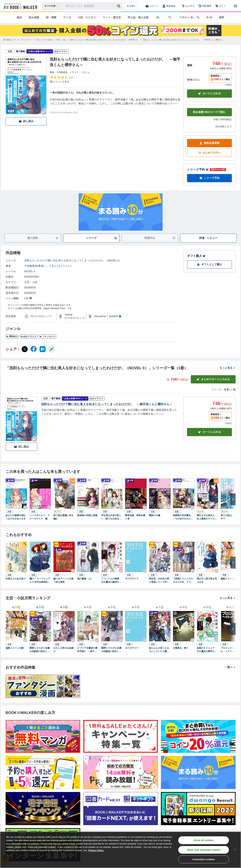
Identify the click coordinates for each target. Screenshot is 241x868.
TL (170, 17)
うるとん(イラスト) (60, 266)
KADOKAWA (32, 277)
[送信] (119, 6)
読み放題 (34, 17)
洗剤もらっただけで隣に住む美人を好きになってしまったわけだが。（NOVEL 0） (73, 260)
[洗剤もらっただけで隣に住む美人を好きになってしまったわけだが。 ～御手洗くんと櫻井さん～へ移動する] (184, 40)
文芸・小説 (31, 282)
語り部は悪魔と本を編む (63, 517)
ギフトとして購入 (209, 264)
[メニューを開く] (235, 6)
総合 (19, 17)
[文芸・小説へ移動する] (61, 40)
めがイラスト (29, 336)
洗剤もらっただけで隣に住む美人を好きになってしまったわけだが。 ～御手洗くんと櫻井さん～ (107, 404)
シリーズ (102, 238)
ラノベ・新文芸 (112, 17)
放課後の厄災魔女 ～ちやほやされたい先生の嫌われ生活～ (183, 517)
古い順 (216, 390)
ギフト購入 (196, 256)
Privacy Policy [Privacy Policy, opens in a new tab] (96, 850)
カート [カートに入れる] (209, 432)
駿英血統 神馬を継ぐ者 (135, 517)
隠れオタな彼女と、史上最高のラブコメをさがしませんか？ (207, 517)
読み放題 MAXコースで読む (209, 112)
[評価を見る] (61, 79)
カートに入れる (209, 93)
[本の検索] (53, 6)
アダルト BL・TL (189, 17)
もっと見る (228, 368)
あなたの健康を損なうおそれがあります (16, 517)
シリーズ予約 (198, 169)
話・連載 (51, 17)
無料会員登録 (209, 143)
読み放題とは (224, 127)
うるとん (85, 72)
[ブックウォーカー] (20, 6)
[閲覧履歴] (205, 6)
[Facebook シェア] (34, 349)
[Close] (235, 850)
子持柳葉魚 (62, 72)
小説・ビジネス (87, 17)
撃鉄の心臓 (155, 515)
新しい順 (230, 390)
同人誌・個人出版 (138, 17)
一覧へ (230, 667)
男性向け (12, 336)
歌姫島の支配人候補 (87, 515)
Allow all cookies (204, 840)
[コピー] (52, 349)
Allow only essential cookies (204, 850)
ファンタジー (48, 336)
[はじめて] (188, 6)
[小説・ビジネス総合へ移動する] (44, 40)
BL (158, 17)
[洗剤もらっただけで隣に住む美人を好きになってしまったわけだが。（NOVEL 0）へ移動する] (104, 40)
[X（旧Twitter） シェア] (25, 349)
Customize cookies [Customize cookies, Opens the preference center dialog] (204, 859)
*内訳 (228, 85)
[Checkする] (44, 112)
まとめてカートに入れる (213, 379)
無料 (222, 17)
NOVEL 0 (30, 271)
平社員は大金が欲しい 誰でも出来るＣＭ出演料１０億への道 (111, 517)
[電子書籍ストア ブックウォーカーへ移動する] (17, 40)
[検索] (119, 6)
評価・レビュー (208, 238)
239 (28, 298)
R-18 (209, 17)
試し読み (26, 121)
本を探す (131, 6)
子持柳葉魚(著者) (34, 266)
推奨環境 (115, 316)
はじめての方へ (209, 153)
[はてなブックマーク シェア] (43, 349)
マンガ (67, 17)
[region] (120, 850)
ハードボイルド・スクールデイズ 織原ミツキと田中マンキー (40, 517)
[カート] (220, 6)
